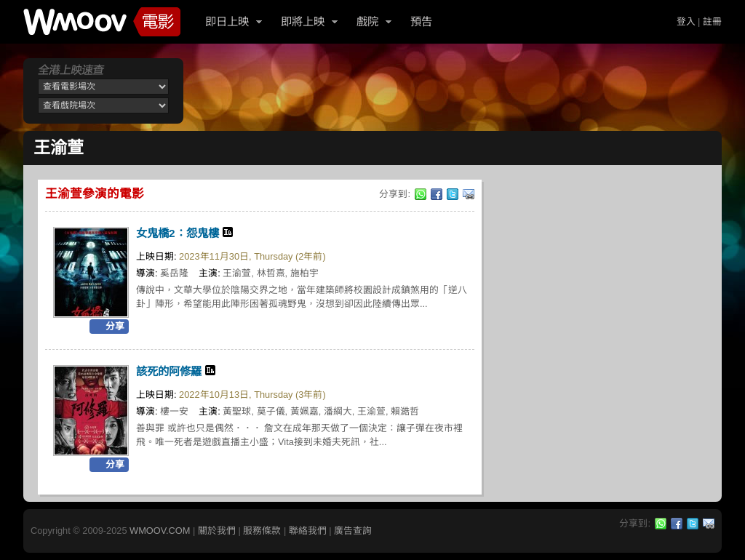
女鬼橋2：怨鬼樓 (178, 233)
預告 (421, 21)
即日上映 (227, 21)
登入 (686, 21)
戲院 (367, 21)
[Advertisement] (455, 91)
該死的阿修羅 (169, 371)
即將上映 (303, 21)
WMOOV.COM (160, 531)
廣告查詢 (353, 531)
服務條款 (262, 531)
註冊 (712, 21)
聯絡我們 (308, 531)
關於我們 (217, 531)
